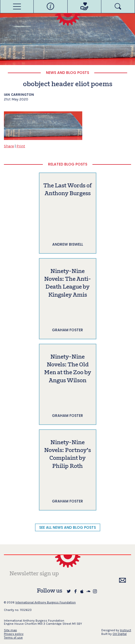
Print (21, 146)
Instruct (125, 630)
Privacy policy (14, 634)
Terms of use (13, 637)
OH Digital (120, 634)
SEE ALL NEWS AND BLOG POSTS (67, 527)
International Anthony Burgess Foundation (46, 602)
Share (9, 146)
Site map (10, 630)
